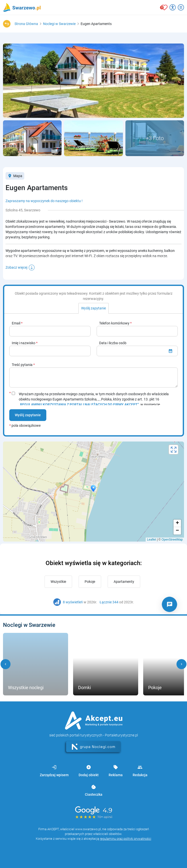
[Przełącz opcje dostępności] (173, 7)
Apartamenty (124, 582)
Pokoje (90, 582)
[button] (6, 664)
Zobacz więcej (16, 267)
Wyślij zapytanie (28, 415)
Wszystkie (58, 582)
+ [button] (177, 523)
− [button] (177, 531)
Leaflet (151, 540)
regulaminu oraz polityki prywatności (126, 839)
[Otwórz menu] (181, 7)
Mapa (15, 176)
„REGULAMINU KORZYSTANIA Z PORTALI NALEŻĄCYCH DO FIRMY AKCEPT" (79, 404)
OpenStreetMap (172, 540)
